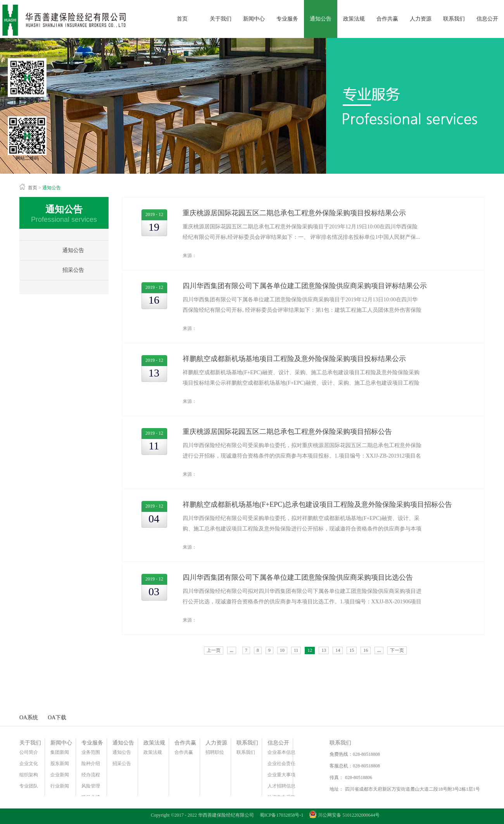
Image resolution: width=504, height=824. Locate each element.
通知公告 (52, 188)
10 (282, 650)
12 (310, 650)
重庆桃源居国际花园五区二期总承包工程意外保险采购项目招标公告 (287, 432)
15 (352, 650)
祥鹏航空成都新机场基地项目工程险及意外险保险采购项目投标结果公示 (294, 359)
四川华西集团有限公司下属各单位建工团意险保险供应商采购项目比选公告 (298, 577)
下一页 (397, 650)
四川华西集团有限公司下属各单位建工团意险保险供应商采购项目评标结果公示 (305, 286)
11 (296, 650)
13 (324, 650)
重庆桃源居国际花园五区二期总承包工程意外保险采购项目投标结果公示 (294, 213)
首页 (182, 19)
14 (338, 650)
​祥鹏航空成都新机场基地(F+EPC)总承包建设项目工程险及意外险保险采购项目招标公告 (317, 504)
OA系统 (29, 718)
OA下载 (57, 718)
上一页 (214, 650)
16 (366, 650)
